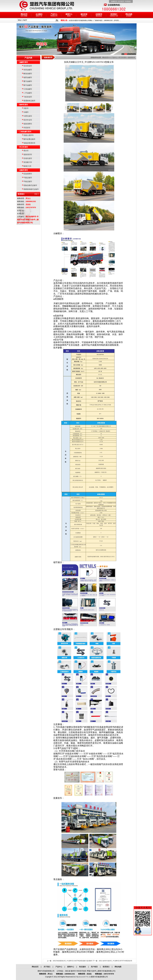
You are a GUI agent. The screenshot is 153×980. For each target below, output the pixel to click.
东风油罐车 (28, 70)
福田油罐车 (28, 77)
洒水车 (26, 151)
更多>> (37, 194)
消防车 (26, 108)
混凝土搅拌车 (29, 135)
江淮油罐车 (28, 89)
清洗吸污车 (28, 162)
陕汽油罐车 (28, 85)
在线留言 (99, 15)
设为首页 (121, 1)
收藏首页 (114, 1)
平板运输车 (28, 181)
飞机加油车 (28, 97)
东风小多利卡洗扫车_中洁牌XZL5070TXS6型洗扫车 (116, 961)
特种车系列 (24, 105)
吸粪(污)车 (27, 166)
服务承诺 (84, 15)
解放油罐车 (28, 74)
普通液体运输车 (29, 101)
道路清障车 (28, 124)
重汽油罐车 (28, 81)
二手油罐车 (28, 93)
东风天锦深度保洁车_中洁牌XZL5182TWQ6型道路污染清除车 (73, 961)
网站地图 (129, 15)
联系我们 (128, 1)
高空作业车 (28, 120)
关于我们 (47, 967)
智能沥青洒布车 (29, 143)
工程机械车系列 (25, 132)
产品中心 (54, 15)
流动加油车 (28, 66)
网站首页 (24, 15)
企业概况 (39, 15)
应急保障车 (28, 174)
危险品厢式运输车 (30, 185)
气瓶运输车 (28, 178)
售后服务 (82, 967)
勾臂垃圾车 (28, 116)
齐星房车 (27, 128)
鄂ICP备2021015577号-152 (82, 977)
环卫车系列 (24, 147)
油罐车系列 (24, 62)
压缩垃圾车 (28, 158)
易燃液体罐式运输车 (31, 189)
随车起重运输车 (29, 139)
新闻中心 (69, 15)
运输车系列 (24, 170)
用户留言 (94, 967)
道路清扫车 (28, 154)
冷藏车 (26, 112)
